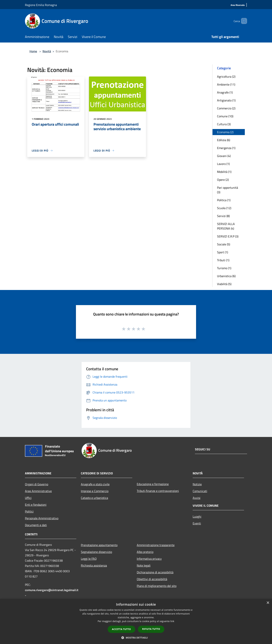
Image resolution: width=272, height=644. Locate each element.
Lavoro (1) (223, 164)
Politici (29, 511)
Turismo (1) (224, 268)
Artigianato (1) (226, 100)
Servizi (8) (223, 216)
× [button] (268, 603)
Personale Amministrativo (42, 518)
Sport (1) (223, 252)
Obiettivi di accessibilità (152, 579)
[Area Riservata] (238, 5)
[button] (136, 638)
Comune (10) (225, 116)
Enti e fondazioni (36, 505)
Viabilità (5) (224, 284)
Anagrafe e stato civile (95, 484)
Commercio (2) (226, 108)
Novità (47, 51)
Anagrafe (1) (225, 92)
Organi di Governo (37, 484)
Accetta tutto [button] (121, 629)
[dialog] (136, 621)
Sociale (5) (224, 244)
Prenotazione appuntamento (99, 545)
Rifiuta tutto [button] (151, 629)
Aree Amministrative (38, 491)
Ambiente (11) (226, 84)
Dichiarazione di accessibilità (155, 572)
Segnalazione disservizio (96, 552)
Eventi (197, 523)
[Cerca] (243, 21)
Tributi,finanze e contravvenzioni (158, 491)
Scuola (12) (224, 208)
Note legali (144, 565)
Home (33, 51)
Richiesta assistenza (94, 565)
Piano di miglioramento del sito (157, 586)
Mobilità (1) (224, 172)
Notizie (197, 484)
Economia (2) (225, 132)
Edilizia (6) (224, 140)
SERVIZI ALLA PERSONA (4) (226, 226)
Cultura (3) (224, 124)
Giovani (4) (224, 156)
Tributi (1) (223, 260)
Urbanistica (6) (226, 276)
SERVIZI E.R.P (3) (228, 236)
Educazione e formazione (153, 484)
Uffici (28, 498)
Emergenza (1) (226, 148)
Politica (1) (224, 200)
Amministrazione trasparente (156, 545)
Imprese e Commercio (95, 491)
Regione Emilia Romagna (41, 5)
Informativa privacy (149, 559)
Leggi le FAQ (89, 559)
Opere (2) (223, 180)
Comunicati (200, 491)
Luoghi (197, 516)
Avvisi (197, 498)
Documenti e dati (36, 525)
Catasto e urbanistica (94, 498)
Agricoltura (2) (226, 77)
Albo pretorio (145, 552)
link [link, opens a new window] (172, 621)
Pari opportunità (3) (228, 190)
